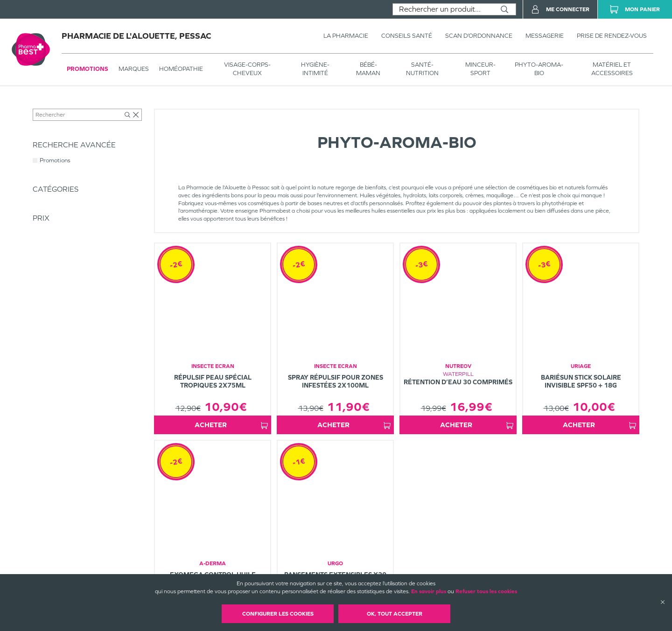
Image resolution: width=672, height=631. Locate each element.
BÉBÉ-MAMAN (368, 69)
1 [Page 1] (413, 456)
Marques (134, 69)
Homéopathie (181, 69)
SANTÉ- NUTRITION (422, 69)
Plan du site (390, 573)
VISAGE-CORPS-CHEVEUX (247, 69)
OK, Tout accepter (395, 614)
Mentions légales (397, 565)
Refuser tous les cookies (486, 591)
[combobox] (443, 9)
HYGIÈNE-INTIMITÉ (315, 69)
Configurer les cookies (278, 614)
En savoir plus (429, 591)
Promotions (87, 69)
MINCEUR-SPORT (480, 69)
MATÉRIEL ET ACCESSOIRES (612, 69)
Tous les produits (53, 106)
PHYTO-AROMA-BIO (539, 69)
